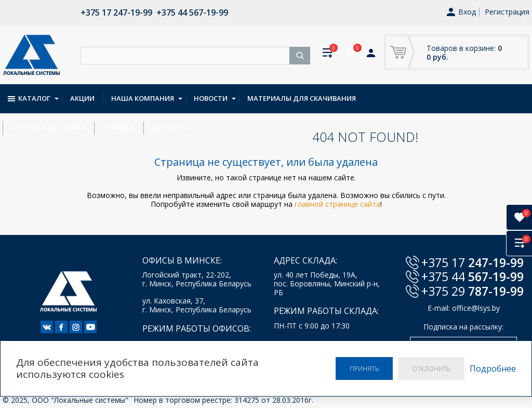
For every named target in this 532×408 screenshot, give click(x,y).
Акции (82, 98)
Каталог (29, 98)
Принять (360, 368)
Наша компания (143, 98)
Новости (211, 98)
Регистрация (507, 12)
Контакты (30, 127)
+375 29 (473, 291)
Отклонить (430, 368)
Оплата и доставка (410, 98)
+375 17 (473, 262)
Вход (461, 12)
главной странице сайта (337, 204)
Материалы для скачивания (302, 98)
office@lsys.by (476, 308)
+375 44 (473, 277)
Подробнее (493, 368)
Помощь (480, 98)
